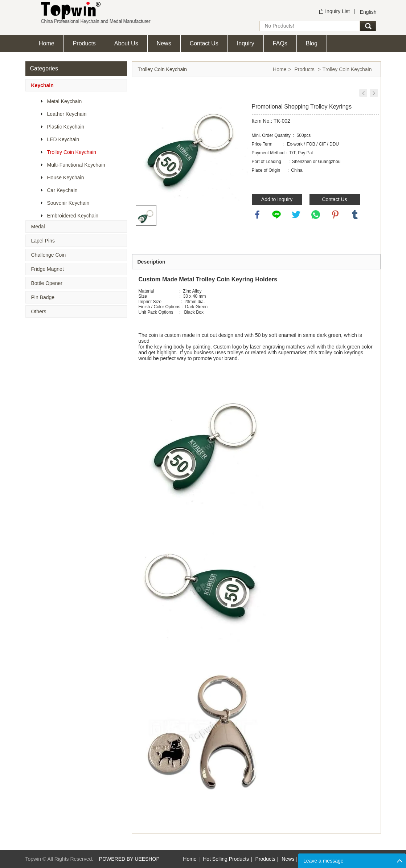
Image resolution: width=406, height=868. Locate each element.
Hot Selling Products (226, 859)
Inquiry (246, 43)
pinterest (335, 215)
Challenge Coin (49, 255)
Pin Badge (43, 297)
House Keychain (66, 178)
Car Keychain (62, 190)
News (164, 43)
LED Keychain (63, 139)
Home (47, 43)
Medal (38, 227)
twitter (296, 215)
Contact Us (204, 43)
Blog (312, 43)
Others (39, 311)
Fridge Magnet (48, 269)
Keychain (42, 85)
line (276, 215)
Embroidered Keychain (73, 216)
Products (84, 43)
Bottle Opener (47, 283)
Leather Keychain (67, 114)
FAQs (280, 43)
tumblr (355, 215)
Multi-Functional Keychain (76, 165)
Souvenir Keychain (68, 203)
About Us (126, 43)
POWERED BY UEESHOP (129, 859)
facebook (257, 215)
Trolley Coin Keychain (72, 152)
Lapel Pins (43, 241)
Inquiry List (337, 11)
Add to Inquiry (277, 199)
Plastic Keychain (66, 127)
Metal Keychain (65, 101)
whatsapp (316, 215)
